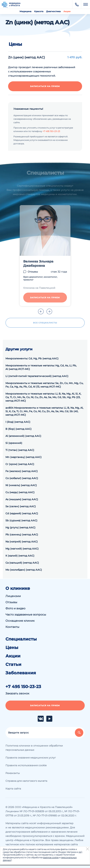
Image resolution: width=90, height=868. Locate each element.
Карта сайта (13, 789)
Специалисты (21, 639)
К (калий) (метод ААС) (20, 556)
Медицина (25, 11)
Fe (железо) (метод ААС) (22, 471)
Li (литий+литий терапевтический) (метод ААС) (37, 376)
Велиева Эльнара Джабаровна (38, 264)
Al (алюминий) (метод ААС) (23, 436)
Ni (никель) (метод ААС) (21, 485)
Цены (12, 648)
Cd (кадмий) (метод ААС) (22, 513)
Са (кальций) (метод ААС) (22, 563)
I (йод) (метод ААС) (18, 422)
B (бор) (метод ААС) (18, 429)
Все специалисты (45, 323)
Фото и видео (15, 608)
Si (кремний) (14, 443)
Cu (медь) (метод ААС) (20, 492)
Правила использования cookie (26, 765)
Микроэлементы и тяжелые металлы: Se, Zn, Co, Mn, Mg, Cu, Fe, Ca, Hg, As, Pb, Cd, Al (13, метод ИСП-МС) (44, 385)
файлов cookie (51, 857)
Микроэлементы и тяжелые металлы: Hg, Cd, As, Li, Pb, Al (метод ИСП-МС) (41, 367)
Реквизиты (13, 773)
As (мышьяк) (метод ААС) (22, 499)
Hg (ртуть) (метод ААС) (20, 527)
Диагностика (53, 11)
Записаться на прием (45, 86)
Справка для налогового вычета (26, 781)
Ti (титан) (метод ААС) (20, 450)
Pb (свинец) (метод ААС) (22, 535)
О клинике (18, 588)
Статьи (13, 664)
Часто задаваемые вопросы (26, 615)
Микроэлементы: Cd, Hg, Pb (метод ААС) (32, 358)
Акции (67, 11)
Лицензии (13, 596)
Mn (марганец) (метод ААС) (24, 457)
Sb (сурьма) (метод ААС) (21, 520)
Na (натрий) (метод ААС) (22, 542)
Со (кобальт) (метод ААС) (22, 478)
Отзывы (33, 272)
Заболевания (21, 673)
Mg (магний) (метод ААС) (22, 549)
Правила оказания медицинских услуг (31, 758)
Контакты (12, 627)
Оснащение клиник (20, 621)
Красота (39, 11)
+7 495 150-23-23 (51, 131)
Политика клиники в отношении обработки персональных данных (34, 748)
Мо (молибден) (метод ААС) (24, 570)
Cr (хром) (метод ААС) (20, 464)
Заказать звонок (17, 693)
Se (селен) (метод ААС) (21, 506)
